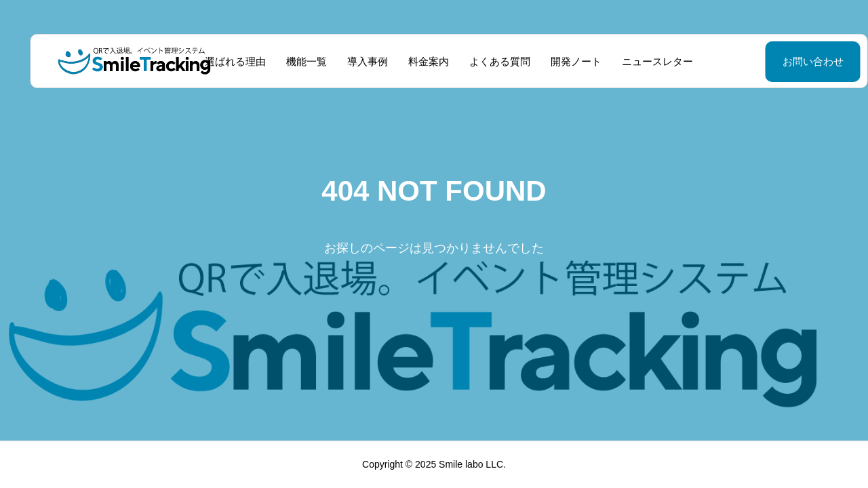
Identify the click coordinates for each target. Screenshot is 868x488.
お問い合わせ (779, 61)
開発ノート (561, 61)
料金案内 (414, 61)
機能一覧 (292, 61)
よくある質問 (485, 61)
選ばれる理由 (220, 61)
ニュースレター (643, 61)
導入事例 (353, 61)
